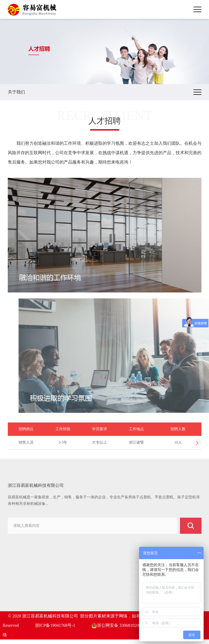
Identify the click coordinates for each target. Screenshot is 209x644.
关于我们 (20, 569)
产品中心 (20, 576)
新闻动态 (20, 590)
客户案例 (20, 583)
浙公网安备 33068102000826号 (123, 625)
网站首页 (20, 563)
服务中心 (20, 596)
